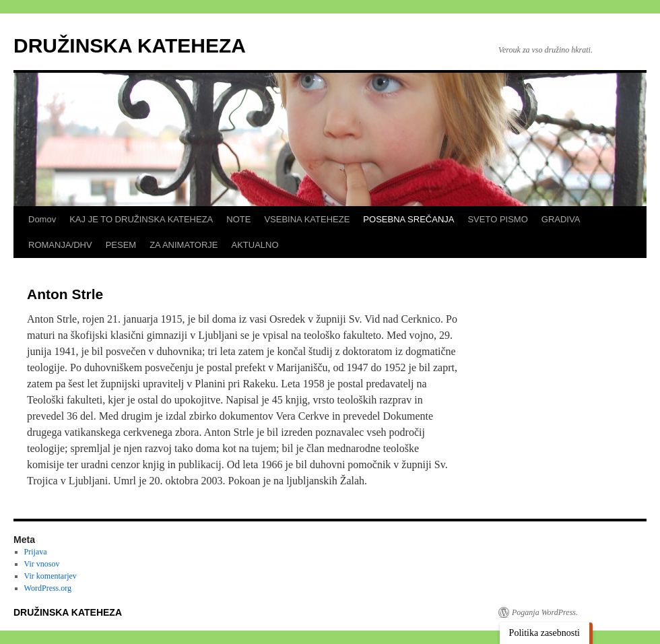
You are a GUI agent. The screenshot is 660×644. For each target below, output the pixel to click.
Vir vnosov (42, 564)
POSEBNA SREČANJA (408, 219)
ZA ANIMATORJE (184, 245)
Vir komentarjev (51, 576)
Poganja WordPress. (545, 612)
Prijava (36, 552)
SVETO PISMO (497, 219)
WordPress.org (48, 588)
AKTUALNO (255, 245)
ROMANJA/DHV (60, 245)
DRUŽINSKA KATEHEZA (130, 45)
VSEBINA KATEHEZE (307, 219)
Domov (42, 219)
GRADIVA (561, 219)
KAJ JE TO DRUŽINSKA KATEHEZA (141, 219)
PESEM (121, 245)
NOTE (238, 219)
